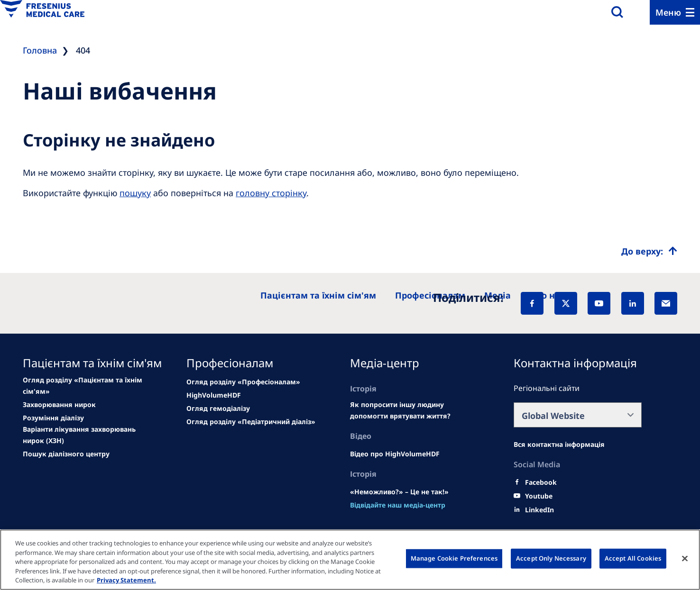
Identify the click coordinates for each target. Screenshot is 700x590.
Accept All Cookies (633, 558)
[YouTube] (599, 303)
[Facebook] (532, 303)
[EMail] (666, 303)
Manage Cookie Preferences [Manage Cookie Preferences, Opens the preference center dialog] (454, 558)
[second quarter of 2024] (53, 418)
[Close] (685, 559)
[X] (566, 303)
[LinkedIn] (633, 303)
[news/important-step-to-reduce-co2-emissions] (88, 386)
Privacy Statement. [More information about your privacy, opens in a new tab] (126, 580)
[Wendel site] (59, 405)
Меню (668, 12)
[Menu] (675, 12)
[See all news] (88, 435)
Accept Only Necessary (551, 558)
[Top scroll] (649, 251)
